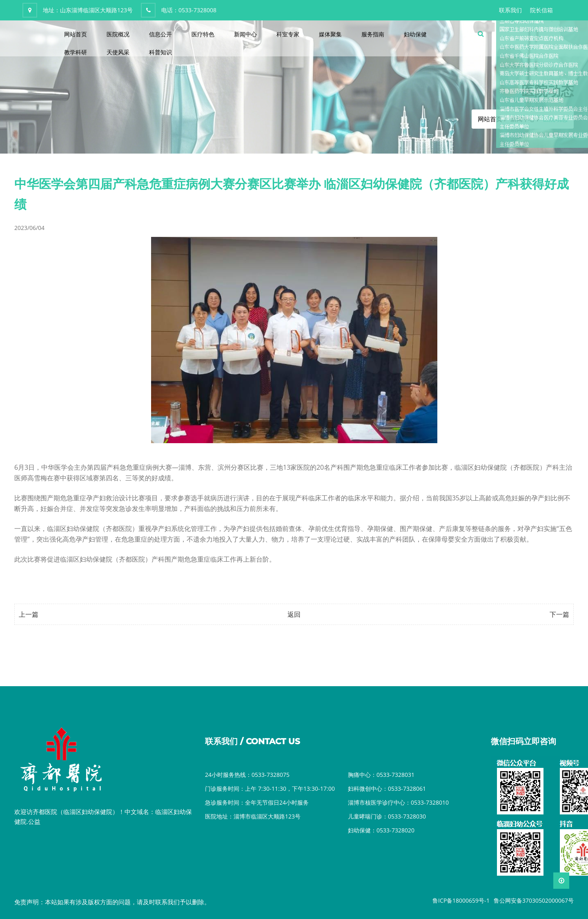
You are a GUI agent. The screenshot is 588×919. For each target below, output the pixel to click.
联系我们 (510, 10)
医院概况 (118, 34)
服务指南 (373, 34)
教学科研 (76, 52)
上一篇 (29, 614)
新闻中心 (245, 34)
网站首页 (76, 34)
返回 (294, 614)
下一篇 (559, 614)
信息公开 (160, 34)
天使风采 (118, 52)
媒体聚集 (330, 34)
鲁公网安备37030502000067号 (534, 900)
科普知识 (160, 52)
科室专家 (288, 34)
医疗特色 (203, 34)
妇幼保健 (415, 34)
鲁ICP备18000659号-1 (461, 900)
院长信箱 (541, 10)
